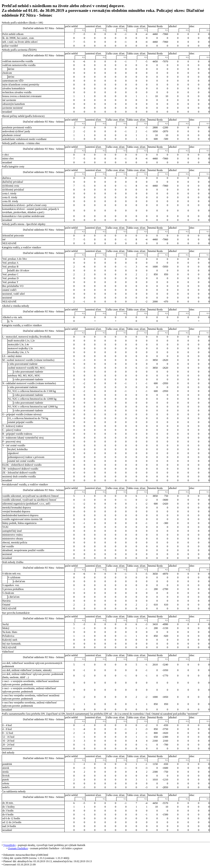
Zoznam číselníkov (18, 848)
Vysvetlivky (10, 845)
